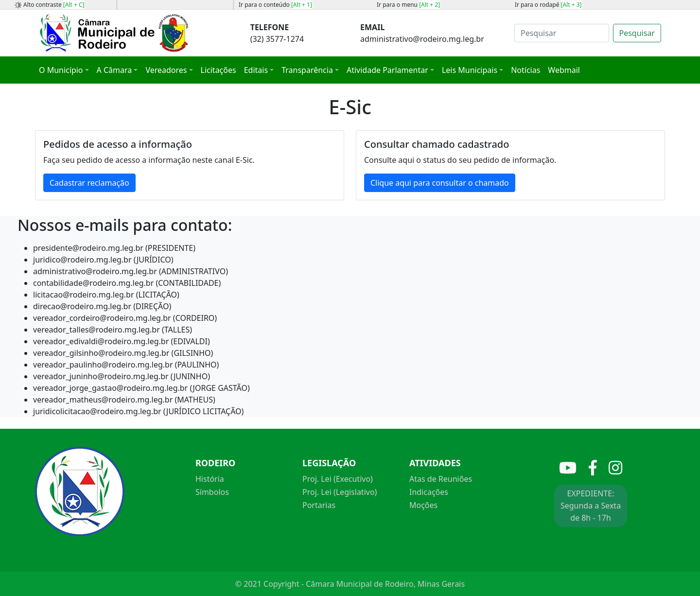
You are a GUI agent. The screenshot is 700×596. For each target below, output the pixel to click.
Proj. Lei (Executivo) (338, 479)
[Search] (562, 33)
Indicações (429, 492)
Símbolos (212, 492)
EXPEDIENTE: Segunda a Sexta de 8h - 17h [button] (591, 506)
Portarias (319, 505)
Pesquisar (637, 33)
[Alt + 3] (571, 5)
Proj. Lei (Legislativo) (340, 492)
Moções (423, 505)
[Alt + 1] (302, 5)
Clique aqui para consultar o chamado (440, 183)
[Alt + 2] (429, 5)
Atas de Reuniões (441, 479)
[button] (64, 70)
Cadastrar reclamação (89, 183)
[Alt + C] (74, 5)
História (210, 479)
